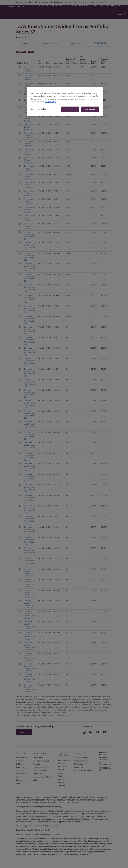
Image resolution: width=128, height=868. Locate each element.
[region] (65, 101)
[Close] (100, 90)
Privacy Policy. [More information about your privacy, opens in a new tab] (50, 102)
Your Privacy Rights (38, 109)
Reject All (70, 109)
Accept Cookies (90, 109)
